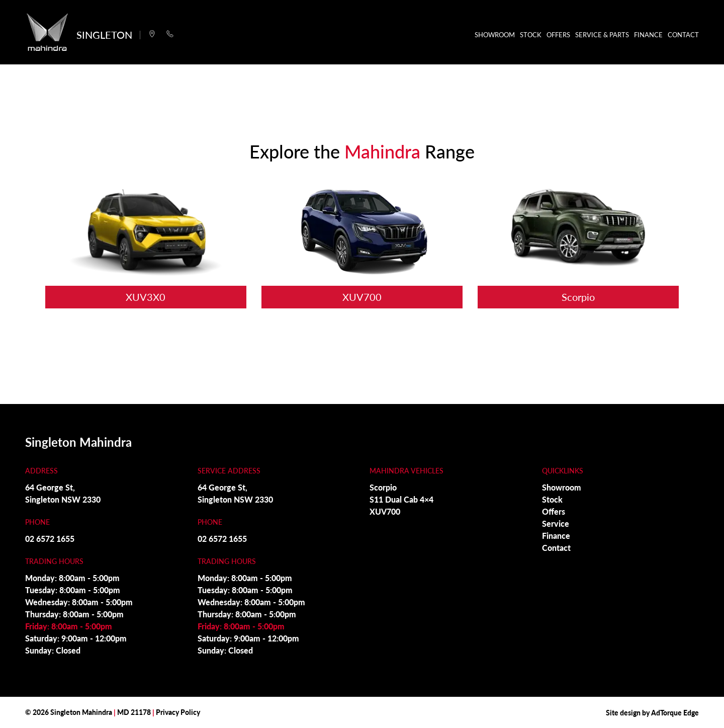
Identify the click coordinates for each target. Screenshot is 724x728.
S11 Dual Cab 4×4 (401, 499)
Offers (558, 34)
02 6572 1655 (50, 539)
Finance (648, 34)
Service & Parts (602, 34)
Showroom (495, 34)
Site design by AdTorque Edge (652, 712)
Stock (531, 34)
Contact (683, 34)
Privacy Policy (178, 712)
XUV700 (385, 511)
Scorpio (383, 487)
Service (556, 523)
